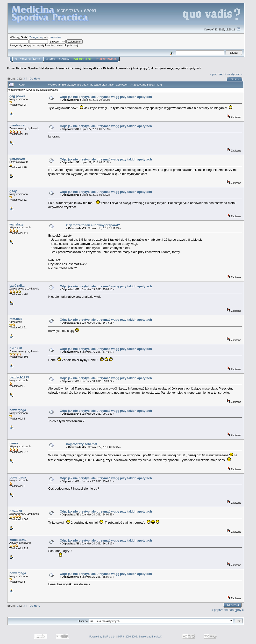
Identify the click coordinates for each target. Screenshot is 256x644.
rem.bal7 (16, 319)
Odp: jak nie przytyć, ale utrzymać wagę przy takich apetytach (106, 97)
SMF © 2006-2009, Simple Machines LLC (139, 637)
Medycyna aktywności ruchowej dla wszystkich (71, 68)
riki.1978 (16, 348)
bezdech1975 (19, 377)
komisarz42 (18, 540)
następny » (235, 74)
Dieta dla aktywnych (116, 68)
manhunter (18, 125)
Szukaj (65, 59)
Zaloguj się (36, 37)
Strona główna (28, 59)
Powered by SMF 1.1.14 (102, 637)
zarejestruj (55, 37)
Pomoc (51, 59)
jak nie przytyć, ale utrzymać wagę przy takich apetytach (166, 68)
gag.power (17, 96)
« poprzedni (218, 74)
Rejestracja (106, 59)
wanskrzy (17, 224)
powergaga (18, 410)
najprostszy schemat (82, 444)
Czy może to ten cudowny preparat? (93, 225)
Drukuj (235, 79)
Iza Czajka (17, 286)
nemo (14, 443)
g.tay (13, 191)
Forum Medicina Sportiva (23, 68)
